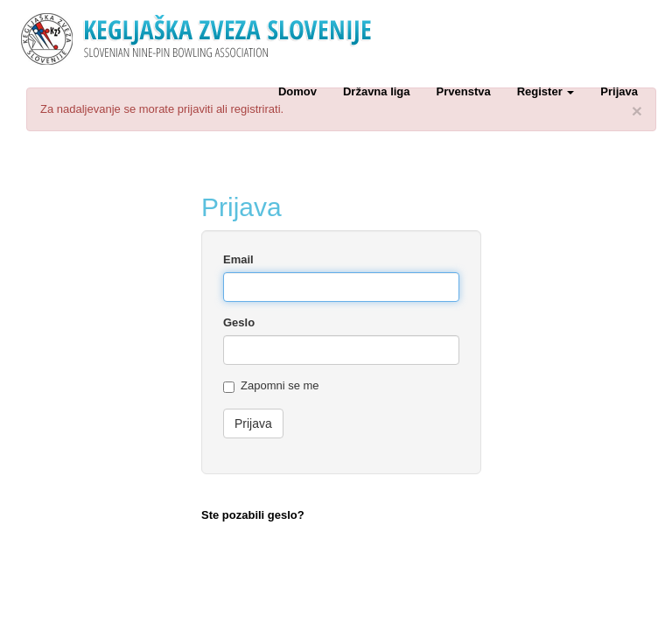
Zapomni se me (271, 386)
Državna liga (377, 91)
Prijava (619, 91)
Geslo (239, 322)
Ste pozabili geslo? (253, 515)
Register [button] (546, 91)
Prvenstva (464, 91)
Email (238, 259)
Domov (297, 91)
